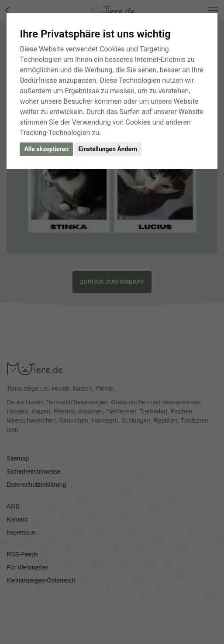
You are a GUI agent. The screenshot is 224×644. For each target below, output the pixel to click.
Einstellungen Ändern (108, 149)
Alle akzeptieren (46, 149)
